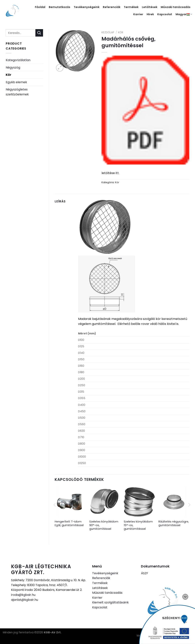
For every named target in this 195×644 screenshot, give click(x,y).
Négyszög (13, 68)
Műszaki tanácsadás (176, 7)
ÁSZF (145, 573)
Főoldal (40, 7)
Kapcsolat (165, 14)
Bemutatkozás (60, 7)
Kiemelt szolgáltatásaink (110, 602)
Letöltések (150, 7)
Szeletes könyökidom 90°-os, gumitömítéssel (104, 525)
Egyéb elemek (16, 82)
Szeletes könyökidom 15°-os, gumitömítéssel (138, 525)
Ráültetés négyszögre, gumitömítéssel (174, 523)
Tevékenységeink (87, 7)
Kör (8, 75)
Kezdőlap (108, 32)
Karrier (138, 14)
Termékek (131, 7)
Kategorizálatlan (18, 60)
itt (117, 173)
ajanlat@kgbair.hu (25, 600)
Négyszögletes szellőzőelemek (17, 92)
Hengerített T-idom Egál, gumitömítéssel (69, 523)
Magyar (184, 14)
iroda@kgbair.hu (23, 595)
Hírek (150, 14)
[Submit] (39, 33)
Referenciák (112, 7)
